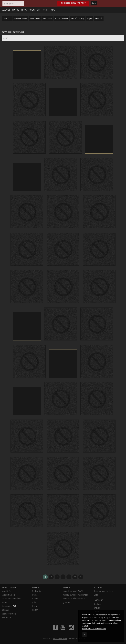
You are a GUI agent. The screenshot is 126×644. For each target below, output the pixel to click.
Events (46, 10)
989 (75, 577)
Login (94, 3)
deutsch (97, 604)
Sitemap (5, 610)
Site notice (6, 617)
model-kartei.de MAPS (73, 591)
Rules (4, 602)
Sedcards (6, 10)
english (97, 608)
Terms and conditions (11, 599)
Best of (74, 18)
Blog (53, 10)
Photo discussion (62, 18)
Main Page (6, 591)
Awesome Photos (20, 18)
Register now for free (73, 3)
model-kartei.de (60, 639)
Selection (7, 18)
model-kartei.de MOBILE (74, 599)
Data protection (9, 614)
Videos (24, 10)
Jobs (39, 10)
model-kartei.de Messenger (75, 595)
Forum (32, 10)
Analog (82, 18)
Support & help (9, 595)
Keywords (99, 18)
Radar (35, 610)
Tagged (90, 18)
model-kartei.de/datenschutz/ (94, 629)
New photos (48, 18)
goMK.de (67, 602)
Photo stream (35, 18)
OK (84, 634)
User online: (9, 606)
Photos (16, 10)
